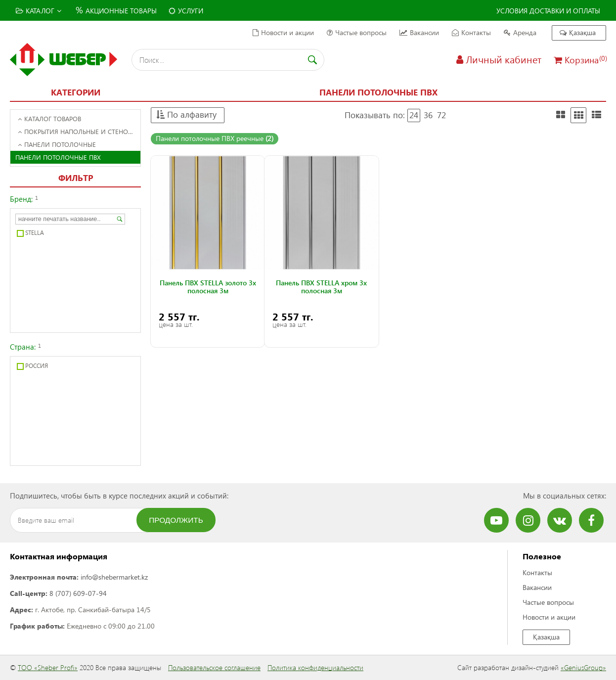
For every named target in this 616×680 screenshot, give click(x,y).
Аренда (520, 32)
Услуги (186, 11)
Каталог (39, 11)
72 (441, 115)
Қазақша (578, 32)
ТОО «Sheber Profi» (48, 667)
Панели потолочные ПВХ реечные (215, 138)
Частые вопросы (357, 32)
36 (428, 115)
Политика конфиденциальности (315, 667)
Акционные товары (115, 10)
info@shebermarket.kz (114, 577)
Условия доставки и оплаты (548, 11)
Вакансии (419, 32)
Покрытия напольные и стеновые (79, 131)
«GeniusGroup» (583, 667)
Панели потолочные (57, 144)
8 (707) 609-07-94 (78, 593)
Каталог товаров (49, 118)
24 (414, 115)
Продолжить (176, 520)
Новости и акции (283, 32)
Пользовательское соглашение (214, 667)
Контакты (471, 32)
